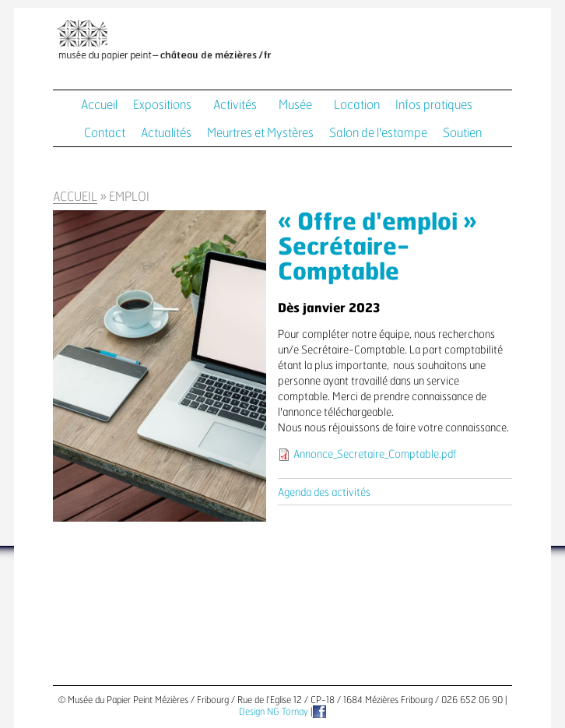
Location (357, 105)
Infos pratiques (434, 105)
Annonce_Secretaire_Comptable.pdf (375, 455)
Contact (105, 133)
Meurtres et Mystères (260, 133)
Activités (235, 105)
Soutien (462, 133)
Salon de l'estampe (378, 133)
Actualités (166, 133)
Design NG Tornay (274, 712)
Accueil (99, 105)
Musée (295, 105)
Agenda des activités (324, 493)
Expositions (162, 105)
